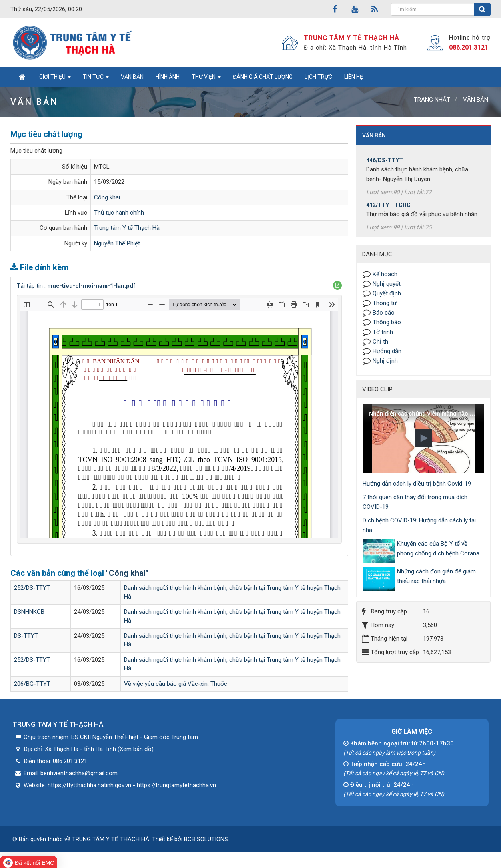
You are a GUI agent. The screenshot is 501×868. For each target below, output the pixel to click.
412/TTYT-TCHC (388, 211)
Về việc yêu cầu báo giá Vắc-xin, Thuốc (176, 684)
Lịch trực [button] (318, 77)
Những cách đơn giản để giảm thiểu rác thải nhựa (436, 576)
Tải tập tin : (76, 286)
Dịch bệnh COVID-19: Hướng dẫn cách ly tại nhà (419, 525)
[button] (337, 285)
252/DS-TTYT (32, 588)
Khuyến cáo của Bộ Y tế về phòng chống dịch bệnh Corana (438, 549)
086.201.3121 (469, 47)
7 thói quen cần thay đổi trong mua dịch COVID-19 (415, 502)
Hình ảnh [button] (168, 77)
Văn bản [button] (132, 77)
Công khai (107, 197)
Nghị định (385, 361)
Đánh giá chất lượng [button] (263, 77)
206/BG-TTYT (32, 684)
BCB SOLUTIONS (206, 839)
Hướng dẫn (387, 351)
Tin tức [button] (96, 79)
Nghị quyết (387, 284)
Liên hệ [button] (354, 77)
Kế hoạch (385, 274)
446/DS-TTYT (385, 166)
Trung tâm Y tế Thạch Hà (127, 228)
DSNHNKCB (29, 612)
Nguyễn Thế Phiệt (117, 243)
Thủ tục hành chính (119, 213)
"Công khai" (127, 573)
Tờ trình (383, 332)
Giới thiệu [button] (55, 79)
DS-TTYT (26, 636)
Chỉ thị (381, 342)
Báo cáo (384, 313)
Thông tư (385, 303)
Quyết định (387, 293)
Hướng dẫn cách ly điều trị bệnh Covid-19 (417, 484)
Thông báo (387, 322)
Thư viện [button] (206, 79)
